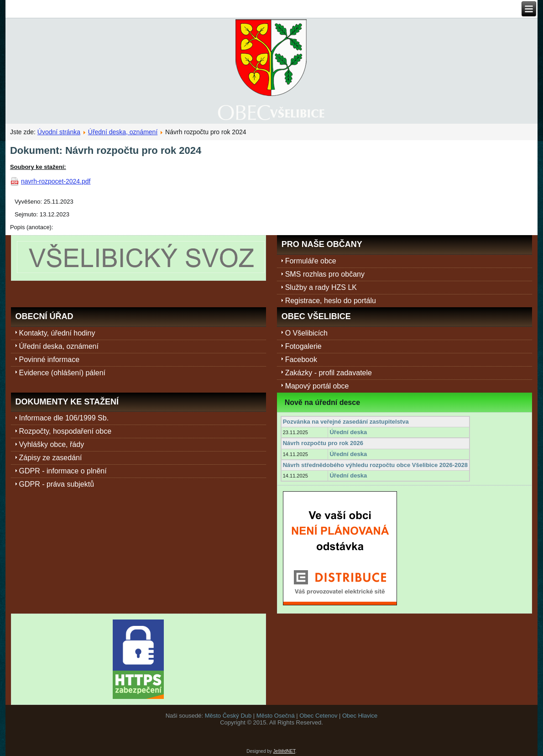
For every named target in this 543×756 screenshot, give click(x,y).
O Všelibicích (306, 333)
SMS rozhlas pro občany (325, 274)
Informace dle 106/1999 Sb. (64, 418)
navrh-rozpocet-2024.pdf (56, 181)
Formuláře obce (311, 261)
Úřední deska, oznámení (123, 132)
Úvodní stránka (59, 132)
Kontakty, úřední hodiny (57, 333)
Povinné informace (50, 360)
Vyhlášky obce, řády (52, 444)
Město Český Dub (228, 716)
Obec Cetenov (318, 716)
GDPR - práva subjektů (57, 484)
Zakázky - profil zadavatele (329, 373)
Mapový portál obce (317, 386)
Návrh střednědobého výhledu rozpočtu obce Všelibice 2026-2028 (375, 465)
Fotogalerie (303, 346)
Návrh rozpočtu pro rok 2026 (323, 443)
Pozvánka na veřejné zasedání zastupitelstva (346, 422)
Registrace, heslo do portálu (331, 301)
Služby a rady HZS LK (321, 287)
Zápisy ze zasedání (51, 458)
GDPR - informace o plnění (63, 471)
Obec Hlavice (360, 716)
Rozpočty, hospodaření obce (65, 431)
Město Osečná (276, 716)
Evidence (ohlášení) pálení (62, 373)
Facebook (301, 360)
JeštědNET (284, 751)
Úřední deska (348, 432)
